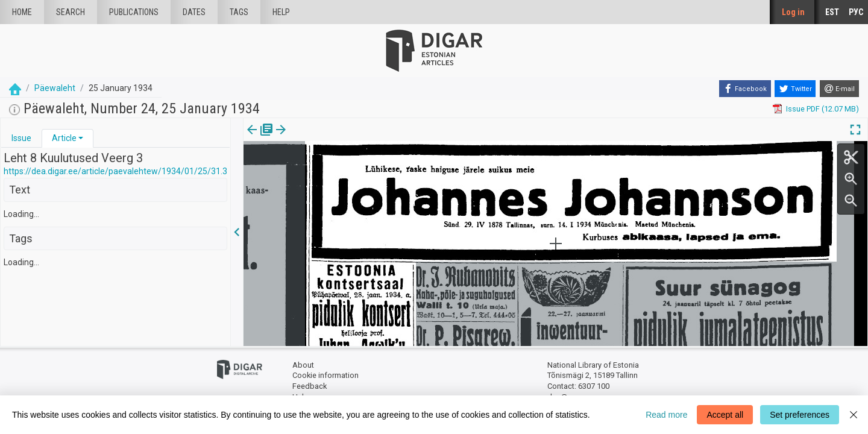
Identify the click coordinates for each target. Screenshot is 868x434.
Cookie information (325, 375)
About (303, 365)
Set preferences (800, 415)
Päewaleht (55, 88)
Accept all (725, 415)
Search (71, 12)
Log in (793, 12)
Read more (666, 415)
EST (832, 12)
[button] (81, 138)
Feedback (310, 386)
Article (64, 138)
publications (134, 12)
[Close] (854, 415)
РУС (856, 12)
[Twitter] (795, 89)
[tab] (21, 138)
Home (22, 12)
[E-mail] (839, 89)
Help (281, 12)
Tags (239, 12)
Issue (21, 138)
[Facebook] (745, 89)
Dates (194, 12)
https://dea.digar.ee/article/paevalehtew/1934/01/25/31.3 (115, 171)
